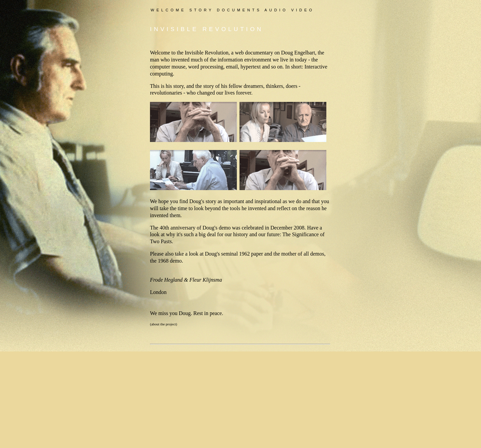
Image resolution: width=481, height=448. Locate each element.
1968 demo (170, 261)
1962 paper (251, 254)
